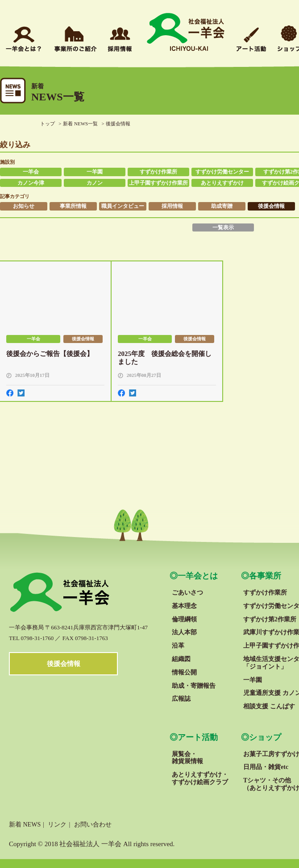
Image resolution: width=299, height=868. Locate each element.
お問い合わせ (93, 825)
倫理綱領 (184, 619)
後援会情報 (271, 206)
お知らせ (24, 206)
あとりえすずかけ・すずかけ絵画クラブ (200, 778)
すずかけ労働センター (222, 172)
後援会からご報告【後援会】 (50, 354)
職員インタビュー (123, 206)
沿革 (178, 646)
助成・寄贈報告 (194, 686)
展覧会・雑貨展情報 (187, 758)
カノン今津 (31, 183)
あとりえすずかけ (222, 183)
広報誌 (181, 699)
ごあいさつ (187, 593)
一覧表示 (223, 227)
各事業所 (265, 576)
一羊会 (31, 172)
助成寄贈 (222, 206)
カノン (95, 183)
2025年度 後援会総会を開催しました (165, 358)
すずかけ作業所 (158, 172)
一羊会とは (198, 576)
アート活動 (198, 737)
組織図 (181, 659)
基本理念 (184, 606)
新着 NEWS (25, 825)
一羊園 (95, 172)
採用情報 (172, 206)
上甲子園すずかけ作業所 (158, 183)
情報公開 (184, 672)
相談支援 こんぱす (269, 706)
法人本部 (184, 632)
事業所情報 (73, 206)
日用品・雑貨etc (266, 767)
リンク (57, 825)
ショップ (265, 737)
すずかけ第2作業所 (270, 619)
